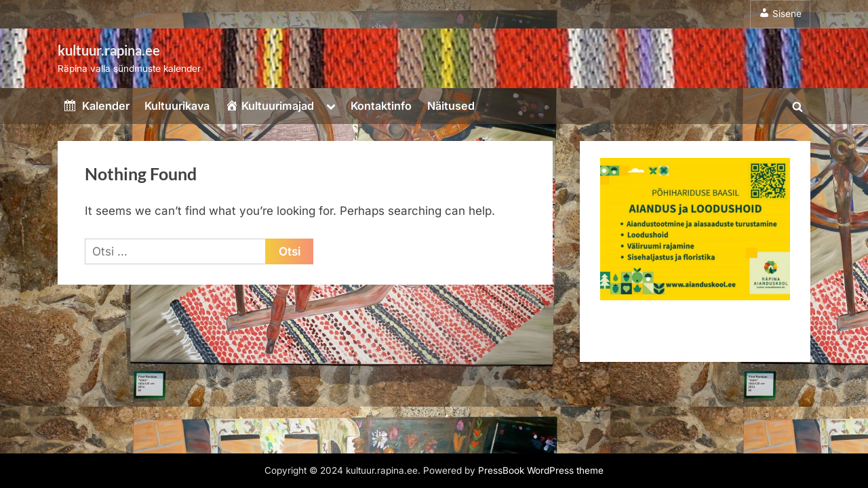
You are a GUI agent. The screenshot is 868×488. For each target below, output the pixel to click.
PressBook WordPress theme (541, 470)
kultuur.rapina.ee (109, 50)
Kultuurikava (177, 106)
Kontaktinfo (381, 106)
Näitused (451, 106)
